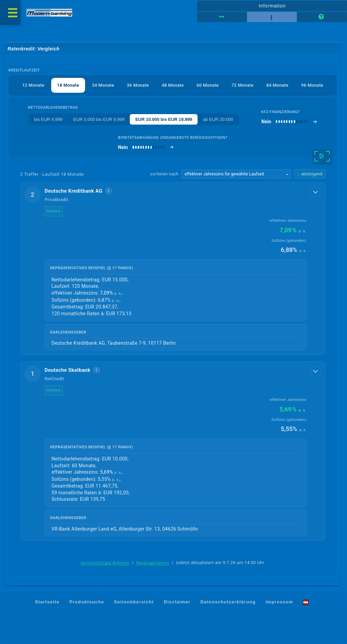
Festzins (54, 211)
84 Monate (277, 85)
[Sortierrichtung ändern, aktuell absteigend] (310, 174)
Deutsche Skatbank (68, 370)
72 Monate (242, 85)
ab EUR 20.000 (218, 119)
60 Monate (208, 85)
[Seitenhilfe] (322, 17)
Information (272, 6)
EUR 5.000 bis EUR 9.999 (99, 119)
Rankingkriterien (153, 563)
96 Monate (312, 85)
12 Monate (33, 85)
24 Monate (103, 85)
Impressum (279, 602)
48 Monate (173, 85)
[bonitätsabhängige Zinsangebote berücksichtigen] (146, 147)
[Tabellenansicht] (222, 17)
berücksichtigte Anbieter (105, 563)
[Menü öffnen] (10, 12)
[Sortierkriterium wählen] (236, 174)
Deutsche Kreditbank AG (74, 191)
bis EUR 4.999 (48, 119)
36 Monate (138, 85)
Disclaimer (177, 602)
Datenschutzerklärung (228, 602)
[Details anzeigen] (315, 192)
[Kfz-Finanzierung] (289, 122)
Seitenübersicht (134, 602)
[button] (173, 269)
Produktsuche (87, 602)
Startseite (47, 602)
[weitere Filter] (322, 156)
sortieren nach (164, 174)
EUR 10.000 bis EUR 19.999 (164, 119)
